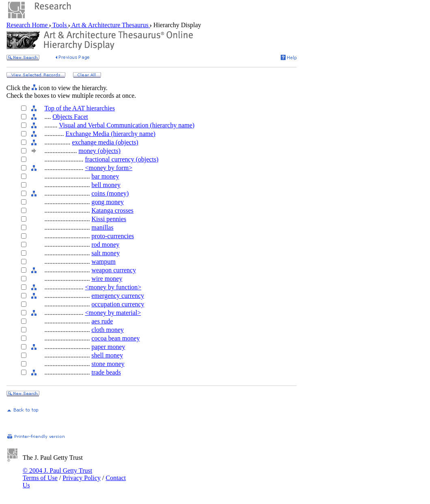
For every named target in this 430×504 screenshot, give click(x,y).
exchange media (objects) (105, 142)
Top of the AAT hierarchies (80, 108)
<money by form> (109, 168)
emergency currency (118, 296)
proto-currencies (113, 236)
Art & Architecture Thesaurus (110, 25)
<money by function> (113, 287)
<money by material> (113, 313)
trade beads (106, 372)
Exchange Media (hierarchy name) (110, 134)
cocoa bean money (115, 338)
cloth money (107, 330)
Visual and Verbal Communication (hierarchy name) (127, 125)
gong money (107, 202)
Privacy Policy (82, 478)
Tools (60, 25)
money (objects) (99, 151)
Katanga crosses (112, 210)
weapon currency (114, 270)
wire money (107, 279)
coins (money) (110, 193)
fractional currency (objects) (121, 159)
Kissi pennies (109, 219)
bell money (106, 185)
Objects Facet (70, 117)
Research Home (28, 25)
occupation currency (118, 304)
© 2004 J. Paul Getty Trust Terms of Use (57, 474)
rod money (105, 244)
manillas (102, 227)
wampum (103, 262)
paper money (108, 347)
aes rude (102, 321)
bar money (105, 176)
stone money (108, 364)
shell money (107, 355)
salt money (105, 253)
